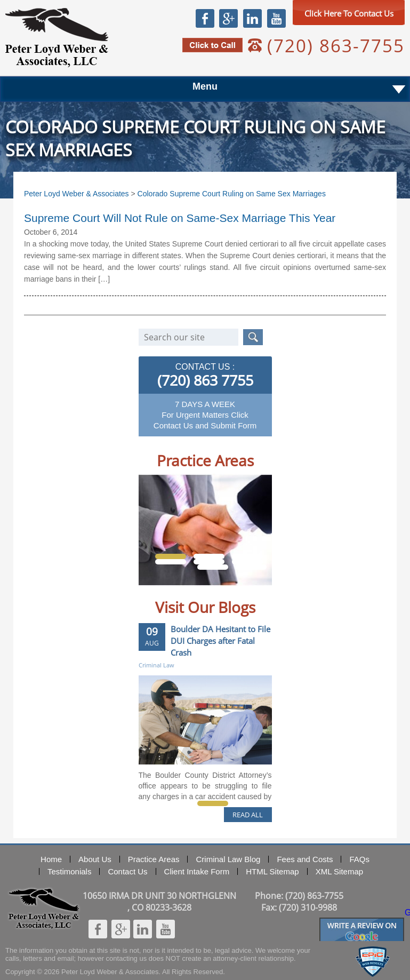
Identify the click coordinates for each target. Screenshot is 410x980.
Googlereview (362, 922)
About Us (95, 859)
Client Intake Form (197, 871)
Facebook (205, 18)
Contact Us (127, 871)
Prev (158, 594)
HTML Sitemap (272, 871)
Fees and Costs (305, 859)
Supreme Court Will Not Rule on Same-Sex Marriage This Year (180, 218)
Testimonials (70, 871)
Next (253, 594)
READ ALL (248, 815)
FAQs (359, 859)
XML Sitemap (339, 871)
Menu (205, 86)
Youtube (276, 18)
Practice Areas (154, 859)
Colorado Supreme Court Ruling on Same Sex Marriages (232, 194)
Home (51, 859)
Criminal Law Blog (228, 859)
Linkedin (252, 18)
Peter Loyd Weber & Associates (57, 38)
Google (228, 18)
